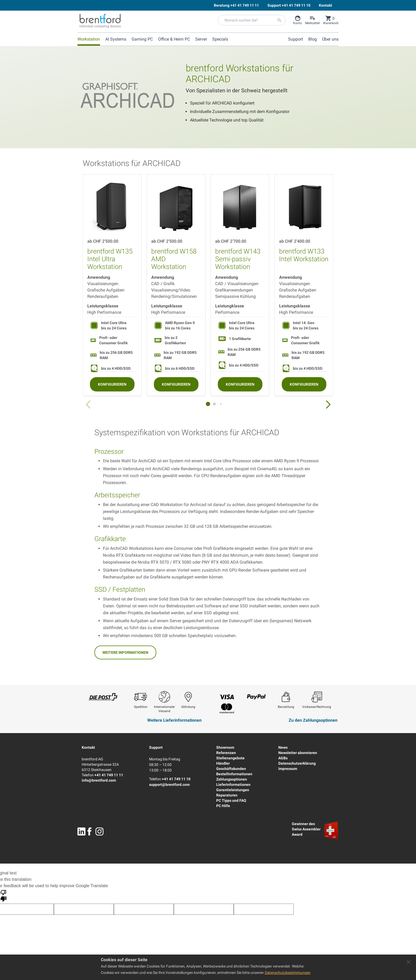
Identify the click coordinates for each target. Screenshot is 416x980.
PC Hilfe (223, 806)
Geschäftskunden (231, 769)
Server (201, 39)
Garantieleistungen (233, 790)
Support (156, 747)
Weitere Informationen (125, 652)
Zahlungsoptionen (232, 779)
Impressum (288, 769)
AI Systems (116, 39)
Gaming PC (142, 39)
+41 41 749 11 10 (176, 779)
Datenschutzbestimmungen (288, 973)
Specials (220, 39)
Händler (223, 763)
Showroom (225, 747)
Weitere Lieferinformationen (174, 720)
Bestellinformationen (234, 774)
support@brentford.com (169, 785)
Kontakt (88, 747)
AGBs (283, 758)
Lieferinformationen (233, 785)
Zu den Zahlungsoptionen (313, 720)
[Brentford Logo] (100, 21)
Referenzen (226, 753)
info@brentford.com (99, 780)
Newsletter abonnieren (298, 753)
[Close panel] (409, 962)
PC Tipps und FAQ (231, 800)
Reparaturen (227, 795)
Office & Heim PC (174, 39)
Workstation (89, 39)
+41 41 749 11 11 (109, 775)
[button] (328, 405)
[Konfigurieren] (112, 384)
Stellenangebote (230, 758)
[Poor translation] (3, 895)
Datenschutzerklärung (297, 763)
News (283, 747)
